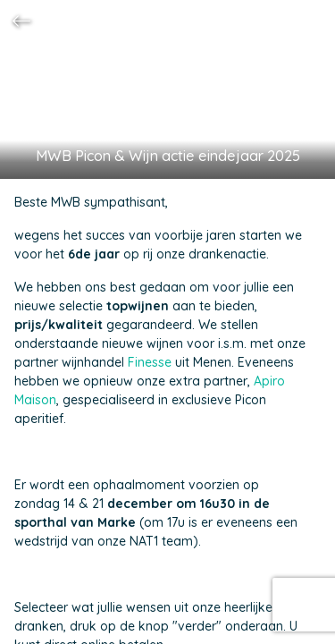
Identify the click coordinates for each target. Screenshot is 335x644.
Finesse (150, 362)
